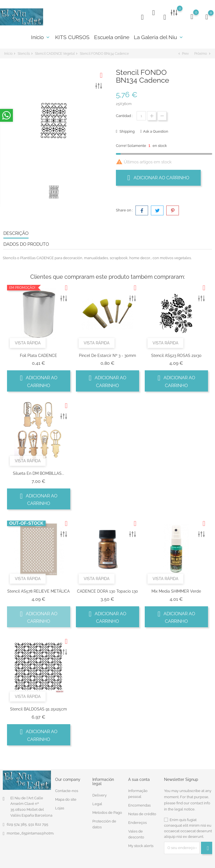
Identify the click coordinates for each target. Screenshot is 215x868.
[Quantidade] (141, 115)
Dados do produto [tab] (26, 243)
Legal (97, 803)
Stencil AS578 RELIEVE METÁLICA (38, 590)
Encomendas (139, 804)
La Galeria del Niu (159, 37)
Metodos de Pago (107, 811)
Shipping (127, 130)
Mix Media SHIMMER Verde (176, 590)
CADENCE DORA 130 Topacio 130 (107, 590)
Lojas (60, 807)
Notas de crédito (142, 813)
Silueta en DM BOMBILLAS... (38, 472)
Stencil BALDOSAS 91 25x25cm (38, 708)
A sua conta (139, 778)
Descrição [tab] (16, 232)
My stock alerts (141, 845)
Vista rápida (28, 342)
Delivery (100, 794)
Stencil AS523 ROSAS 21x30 (176, 354)
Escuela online (112, 37)
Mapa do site (66, 799)
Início (41, 37)
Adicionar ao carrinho (158, 177)
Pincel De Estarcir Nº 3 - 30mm (107, 354)
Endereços (137, 822)
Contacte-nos (67, 790)
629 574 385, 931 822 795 (27, 823)
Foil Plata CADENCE (38, 354)
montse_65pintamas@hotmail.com (36, 832)
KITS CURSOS (72, 37)
